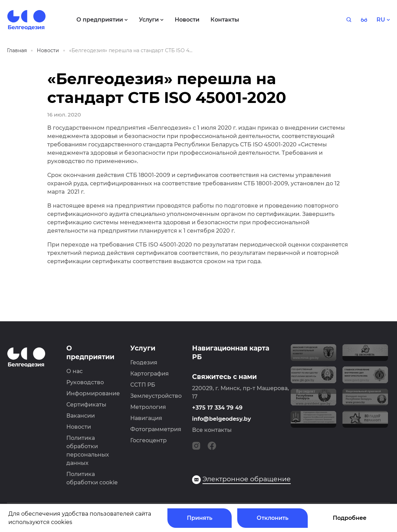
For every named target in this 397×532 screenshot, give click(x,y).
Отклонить (272, 518)
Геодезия (144, 362)
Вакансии (81, 416)
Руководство (85, 382)
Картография (150, 374)
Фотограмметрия (156, 429)
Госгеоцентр (148, 440)
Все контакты (212, 430)
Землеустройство (156, 396)
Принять (200, 518)
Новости (79, 427)
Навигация (146, 418)
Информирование (93, 393)
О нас (75, 371)
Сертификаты (86, 405)
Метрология (148, 407)
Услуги (143, 348)
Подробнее (350, 518)
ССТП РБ (143, 385)
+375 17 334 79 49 (217, 408)
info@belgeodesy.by (222, 419)
